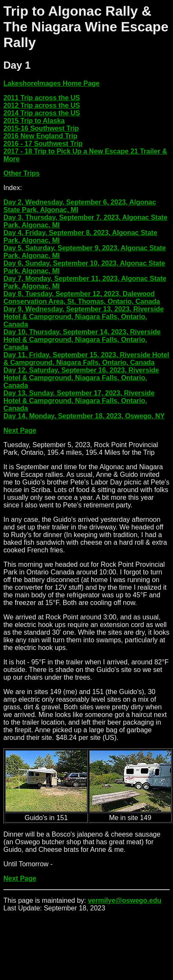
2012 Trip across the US (42, 105)
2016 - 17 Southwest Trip (43, 144)
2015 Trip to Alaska (34, 121)
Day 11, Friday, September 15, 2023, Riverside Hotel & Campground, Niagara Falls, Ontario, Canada (86, 359)
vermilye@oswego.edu (124, 900)
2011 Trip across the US (42, 98)
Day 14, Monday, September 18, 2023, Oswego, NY (84, 416)
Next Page (20, 430)
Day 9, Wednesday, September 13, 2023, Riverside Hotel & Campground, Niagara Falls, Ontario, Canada (84, 317)
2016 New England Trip (40, 136)
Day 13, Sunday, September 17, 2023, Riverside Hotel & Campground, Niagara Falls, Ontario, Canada (79, 401)
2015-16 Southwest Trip (41, 128)
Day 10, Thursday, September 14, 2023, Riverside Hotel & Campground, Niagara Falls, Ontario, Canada (82, 340)
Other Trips (21, 173)
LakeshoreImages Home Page (52, 83)
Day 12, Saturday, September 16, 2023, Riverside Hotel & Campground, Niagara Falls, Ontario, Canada (81, 378)
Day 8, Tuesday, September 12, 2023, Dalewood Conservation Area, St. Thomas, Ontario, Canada (82, 298)
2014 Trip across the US (42, 113)
